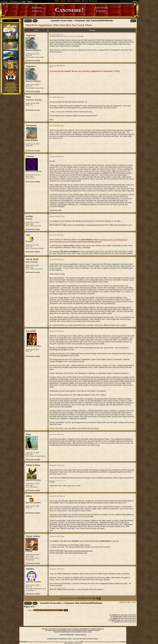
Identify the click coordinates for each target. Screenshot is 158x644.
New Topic (28, 21)
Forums (63, 1)
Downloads (93, 1)
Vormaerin (31, 125)
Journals (78, 1)
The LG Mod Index (11, 89)
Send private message (33, 61)
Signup (30, 2)
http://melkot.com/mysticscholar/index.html (78, 551)
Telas (28, 97)
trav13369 (31, 331)
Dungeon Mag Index (11, 88)
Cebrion (30, 156)
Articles (70, 1)
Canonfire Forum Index (62, 21)
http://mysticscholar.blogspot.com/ (76, 553)
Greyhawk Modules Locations (11, 91)
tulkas (29, 496)
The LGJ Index (11, 86)
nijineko (30, 569)
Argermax (31, 35)
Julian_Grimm (33, 465)
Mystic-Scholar (33, 536)
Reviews (85, 1)
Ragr (28, 434)
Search (133, 21)
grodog (29, 216)
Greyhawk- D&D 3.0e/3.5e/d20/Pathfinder (94, 21)
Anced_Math (32, 259)
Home (57, 1)
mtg (28, 235)
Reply (35, 21)
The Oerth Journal (11, 85)
